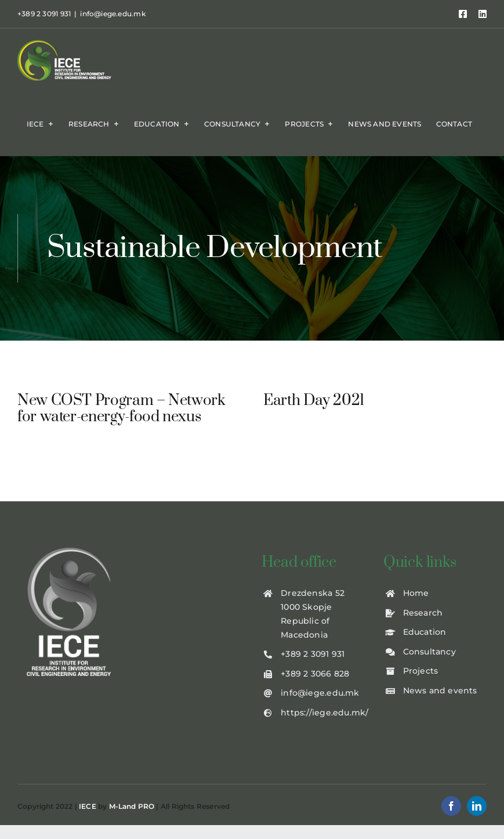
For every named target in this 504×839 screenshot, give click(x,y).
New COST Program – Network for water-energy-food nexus (122, 409)
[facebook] (451, 810)
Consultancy (429, 655)
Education (425, 636)
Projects (421, 675)
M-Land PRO (132, 810)
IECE (88, 810)
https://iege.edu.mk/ (324, 716)
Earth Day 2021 (310, 401)
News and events (440, 695)
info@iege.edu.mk (113, 14)
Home (416, 597)
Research (423, 616)
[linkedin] (477, 810)
